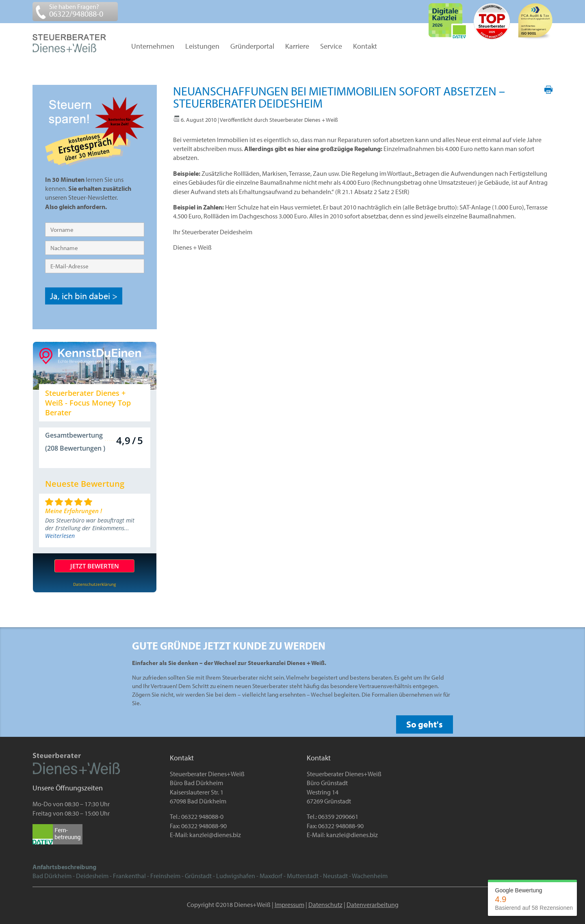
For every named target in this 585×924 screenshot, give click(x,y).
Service (331, 47)
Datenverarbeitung (373, 905)
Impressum (289, 905)
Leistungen (202, 47)
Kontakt (365, 47)
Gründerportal (252, 47)
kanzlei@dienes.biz (215, 835)
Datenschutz (325, 905)
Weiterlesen (60, 536)
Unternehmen (153, 47)
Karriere (297, 47)
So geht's (425, 724)
